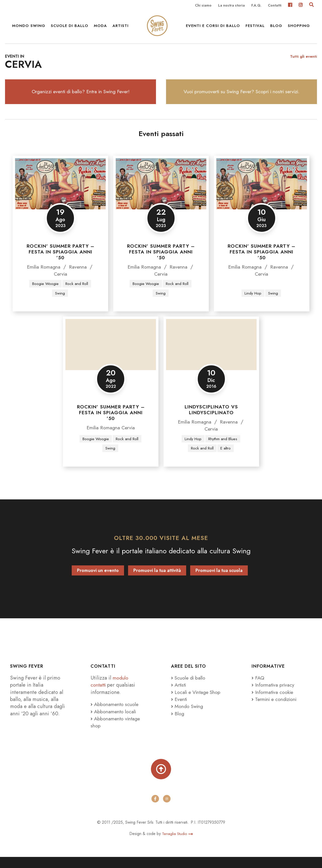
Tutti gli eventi (303, 63)
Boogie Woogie (45, 293)
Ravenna (79, 276)
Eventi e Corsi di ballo (213, 28)
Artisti (120, 28)
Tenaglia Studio (177, 844)
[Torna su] (161, 780)
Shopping (299, 28)
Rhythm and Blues (223, 448)
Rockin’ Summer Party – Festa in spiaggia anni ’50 (61, 261)
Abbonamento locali (114, 721)
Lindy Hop (253, 302)
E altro (226, 458)
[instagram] (167, 810)
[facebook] (155, 810)
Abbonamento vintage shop (116, 732)
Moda (100, 28)
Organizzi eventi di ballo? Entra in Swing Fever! (81, 100)
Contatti (275, 6)
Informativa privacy (274, 695)
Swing (60, 302)
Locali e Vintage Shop (199, 702)
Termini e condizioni (276, 709)
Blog (276, 28)
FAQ (258, 688)
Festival (255, 28)
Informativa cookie (274, 702)
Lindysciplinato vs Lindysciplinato (211, 420)
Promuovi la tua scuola (219, 580)
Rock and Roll (77, 293)
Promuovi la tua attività (157, 580)
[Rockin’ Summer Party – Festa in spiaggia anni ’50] (60, 193)
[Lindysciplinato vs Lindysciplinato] (211, 354)
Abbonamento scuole (115, 714)
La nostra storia (231, 6)
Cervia (60, 283)
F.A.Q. (256, 6)
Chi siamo (203, 6)
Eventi (180, 709)
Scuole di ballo (70, 28)
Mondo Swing (29, 28)
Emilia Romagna (43, 276)
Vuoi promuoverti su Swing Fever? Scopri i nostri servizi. (242, 100)
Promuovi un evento (98, 580)
